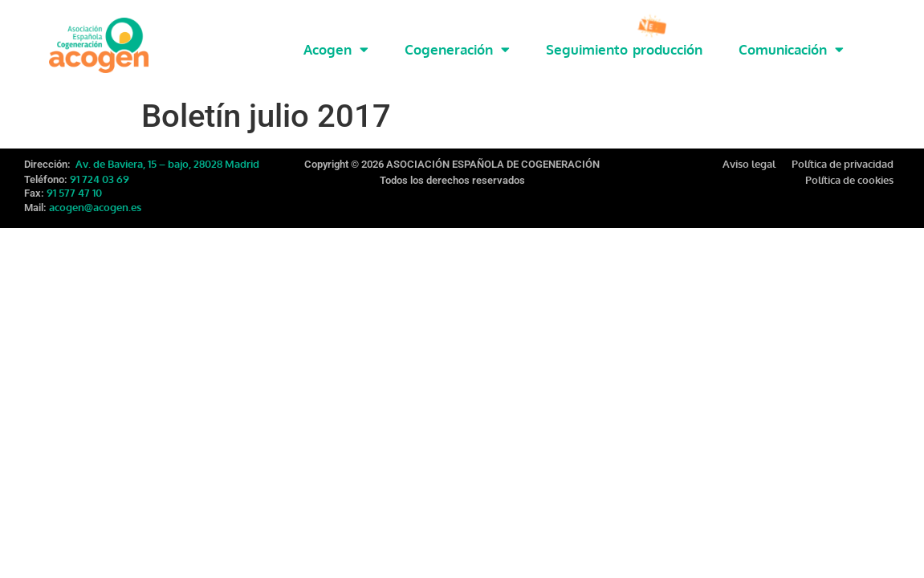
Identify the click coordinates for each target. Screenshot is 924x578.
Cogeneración (457, 49)
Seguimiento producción (624, 49)
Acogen (336, 49)
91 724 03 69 (100, 169)
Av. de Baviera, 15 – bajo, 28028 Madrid (166, 153)
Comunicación (791, 49)
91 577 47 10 (74, 182)
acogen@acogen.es (95, 197)
